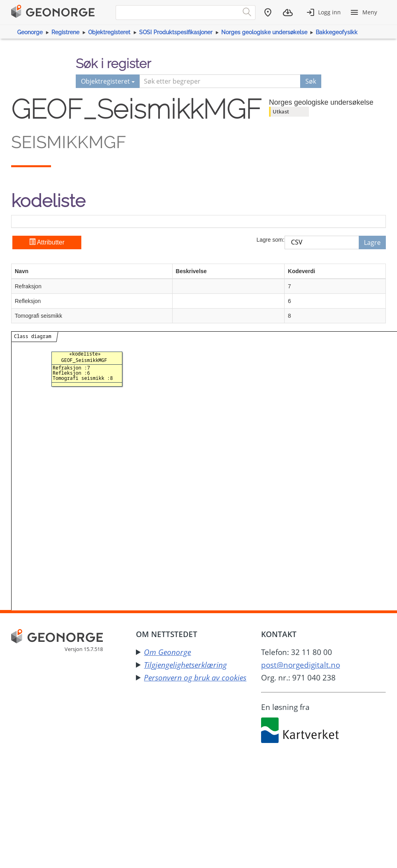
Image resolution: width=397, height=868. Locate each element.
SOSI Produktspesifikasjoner (176, 32)
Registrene (65, 32)
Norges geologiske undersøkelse (264, 32)
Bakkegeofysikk (337, 32)
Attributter (47, 242)
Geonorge (30, 32)
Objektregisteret (109, 32)
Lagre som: (270, 240)
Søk (311, 81)
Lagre (372, 242)
